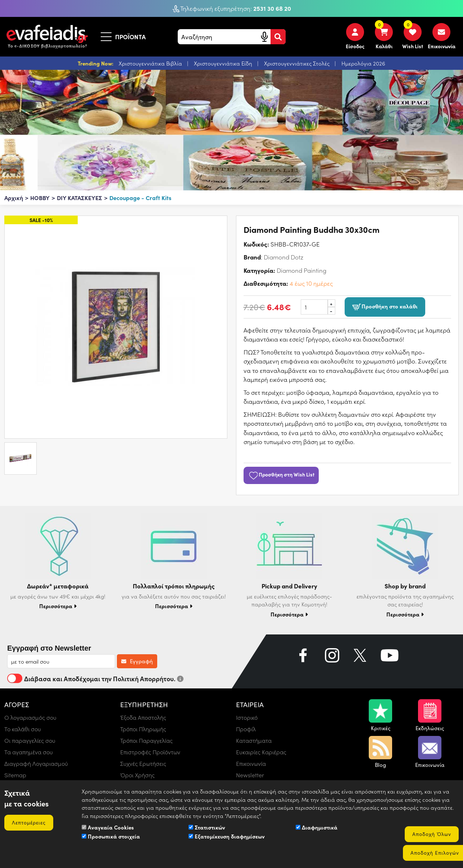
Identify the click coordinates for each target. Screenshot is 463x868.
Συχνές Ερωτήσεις (143, 763)
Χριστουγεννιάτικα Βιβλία (151, 63)
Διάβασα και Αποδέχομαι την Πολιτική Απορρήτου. (95, 678)
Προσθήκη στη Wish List (281, 474)
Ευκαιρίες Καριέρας (261, 752)
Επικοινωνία (251, 763)
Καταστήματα (254, 740)
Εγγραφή (137, 661)
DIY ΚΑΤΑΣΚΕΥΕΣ (80, 198)
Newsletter (250, 775)
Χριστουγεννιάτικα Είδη (224, 63)
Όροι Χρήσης (137, 775)
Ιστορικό (247, 717)
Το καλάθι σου (23, 729)
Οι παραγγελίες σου (30, 740)
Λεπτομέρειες (29, 822)
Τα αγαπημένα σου (29, 752)
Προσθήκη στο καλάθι (385, 307)
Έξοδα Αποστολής (143, 717)
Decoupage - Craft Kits (140, 198)
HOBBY (40, 198)
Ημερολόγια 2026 (363, 63)
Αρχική (14, 198)
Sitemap (15, 775)
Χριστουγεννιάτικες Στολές (298, 63)
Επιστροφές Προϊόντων (150, 752)
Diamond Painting (301, 270)
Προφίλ (246, 729)
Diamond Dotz (283, 257)
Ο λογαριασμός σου (30, 717)
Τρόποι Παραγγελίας (146, 740)
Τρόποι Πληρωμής (143, 729)
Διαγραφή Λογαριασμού (36, 763)
